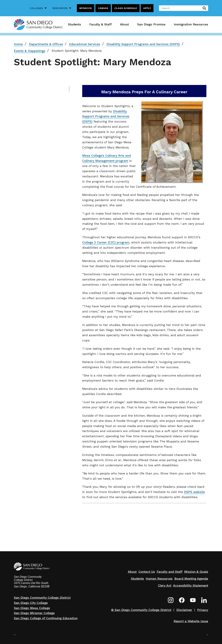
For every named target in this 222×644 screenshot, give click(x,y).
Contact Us (147, 572)
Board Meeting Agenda (191, 579)
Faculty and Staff (170, 572)
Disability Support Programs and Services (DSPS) (143, 44)
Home (18, 44)
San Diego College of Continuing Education (46, 618)
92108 (45, 586)
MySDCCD (86, 8)
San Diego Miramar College (34, 613)
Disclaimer (184, 610)
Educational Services (85, 44)
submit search (204, 8)
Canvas (103, 8)
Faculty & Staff (101, 24)
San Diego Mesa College (32, 608)
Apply (147, 8)
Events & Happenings (30, 51)
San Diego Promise (151, 24)
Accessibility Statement (191, 586)
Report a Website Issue (191, 621)
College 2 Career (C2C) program (106, 242)
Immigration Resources (191, 24)
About (124, 24)
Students (74, 24)
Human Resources (159, 579)
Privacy (203, 610)
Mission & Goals (196, 572)
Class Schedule (126, 8)
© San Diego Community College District (141, 610)
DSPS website (194, 492)
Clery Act (165, 586)
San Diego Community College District (42, 598)
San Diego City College (31, 603)
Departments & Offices (46, 44)
